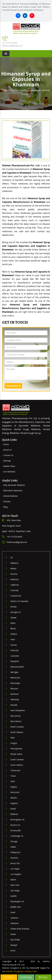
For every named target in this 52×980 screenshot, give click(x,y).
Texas (13, 776)
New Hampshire (18, 710)
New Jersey (15, 716)
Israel (13, 912)
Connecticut (16, 596)
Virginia (14, 787)
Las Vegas (15, 869)
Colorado (15, 590)
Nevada (14, 705)
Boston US (15, 825)
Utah (13, 781)
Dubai (13, 934)
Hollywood (15, 852)
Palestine (14, 923)
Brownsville (16, 830)
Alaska (13, 568)
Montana (14, 694)
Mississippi (15, 683)
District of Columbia (19, 601)
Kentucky (14, 650)
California (15, 585)
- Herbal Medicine (10, 496)
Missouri (14, 689)
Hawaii (13, 618)
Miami (13, 880)
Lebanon (14, 918)
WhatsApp (26, 977)
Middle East (16, 907)
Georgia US (15, 612)
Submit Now (13, 386)
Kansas (14, 645)
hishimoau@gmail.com (12, 46)
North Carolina (17, 727)
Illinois (13, 628)
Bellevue (14, 814)
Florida (13, 607)
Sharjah (14, 945)
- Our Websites (9, 472)
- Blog (5, 507)
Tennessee (15, 770)
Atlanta (14, 798)
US (12, 558)
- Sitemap (6, 461)
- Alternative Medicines (12, 490)
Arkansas (14, 579)
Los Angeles (16, 874)
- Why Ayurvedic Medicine (14, 485)
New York (15, 885)
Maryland (15, 661)
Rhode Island (16, 754)
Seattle (14, 896)
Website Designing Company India (21, 971)
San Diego (15, 890)
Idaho (13, 623)
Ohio (13, 738)
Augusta (14, 803)
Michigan (14, 672)
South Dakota (17, 765)
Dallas (13, 847)
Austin (13, 809)
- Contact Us (8, 455)
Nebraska (15, 699)
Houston (14, 858)
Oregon (14, 743)
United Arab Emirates (20, 929)
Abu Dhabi (15, 940)
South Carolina (17, 759)
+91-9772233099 (10, 43)
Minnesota (15, 678)
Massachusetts (17, 667)
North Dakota (17, 732)
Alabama (14, 563)
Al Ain (13, 951)
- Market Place (9, 466)
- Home (5, 444)
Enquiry (43, 977)
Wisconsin (15, 792)
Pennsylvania (16, 749)
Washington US (17, 901)
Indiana (14, 634)
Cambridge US (17, 836)
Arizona (14, 574)
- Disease (6, 501)
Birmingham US (17, 820)
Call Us (9, 977)
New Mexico (16, 721)
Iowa (13, 639)
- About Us (7, 450)
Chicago (14, 841)
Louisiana (15, 656)
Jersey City (15, 863)
